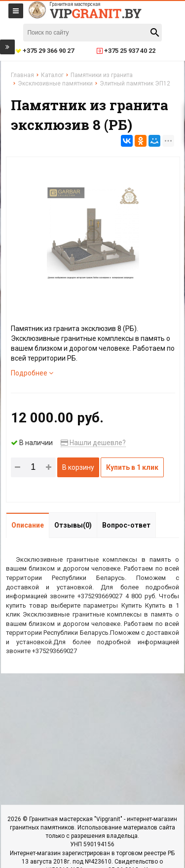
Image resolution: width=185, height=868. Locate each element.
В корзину (78, 467)
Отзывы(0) (73, 525)
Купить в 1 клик (132, 467)
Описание (28, 525)
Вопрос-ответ (126, 525)
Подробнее (32, 373)
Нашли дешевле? (93, 443)
